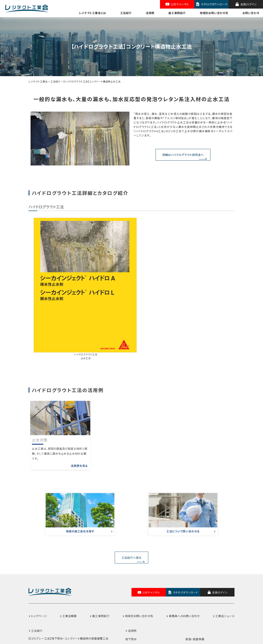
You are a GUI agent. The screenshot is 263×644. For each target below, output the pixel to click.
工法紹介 (126, 13)
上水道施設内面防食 (138, 589)
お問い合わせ (251, 13)
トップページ (39, 557)
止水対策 (131, 618)
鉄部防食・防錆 (195, 589)
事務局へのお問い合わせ (184, 557)
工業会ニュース (225, 557)
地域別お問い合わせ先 (214, 13)
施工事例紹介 (177, 13)
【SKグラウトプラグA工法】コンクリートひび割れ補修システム (66, 619)
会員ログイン (246, 4)
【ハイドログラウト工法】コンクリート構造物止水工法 (61, 611)
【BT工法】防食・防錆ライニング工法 (51, 595)
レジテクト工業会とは (93, 13)
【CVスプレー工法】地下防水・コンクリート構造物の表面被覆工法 (68, 580)
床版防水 (131, 597)
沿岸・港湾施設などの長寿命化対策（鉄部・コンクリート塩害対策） (210, 599)
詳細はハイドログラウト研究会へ (183, 151)
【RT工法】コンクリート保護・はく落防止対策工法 (59, 588)
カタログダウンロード (212, 4)
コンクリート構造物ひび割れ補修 (206, 610)
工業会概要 (70, 557)
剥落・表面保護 (195, 580)
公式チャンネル (177, 4)
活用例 (150, 13)
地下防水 (131, 580)
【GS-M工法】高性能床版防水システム (52, 603)
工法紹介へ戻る (132, 503)
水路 (128, 610)
